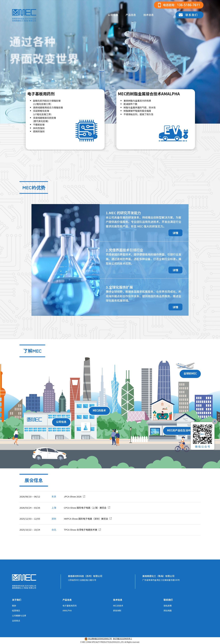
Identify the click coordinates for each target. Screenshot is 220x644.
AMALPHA (67, 610)
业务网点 (16, 621)
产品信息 (131, 15)
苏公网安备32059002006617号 (100, 639)
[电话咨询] (179, 5)
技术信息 (148, 15)
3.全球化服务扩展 (119, 287)
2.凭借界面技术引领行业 (124, 250)
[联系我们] (189, 15)
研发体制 (117, 610)
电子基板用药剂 (70, 606)
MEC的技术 (118, 606)
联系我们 (168, 600)
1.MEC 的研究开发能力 (123, 213)
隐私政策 (168, 606)
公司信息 (113, 15)
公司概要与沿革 (19, 616)
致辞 (14, 606)
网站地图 (168, 610)
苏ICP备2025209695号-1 (122, 639)
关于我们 (17, 600)
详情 (175, 233)
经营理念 (16, 610)
